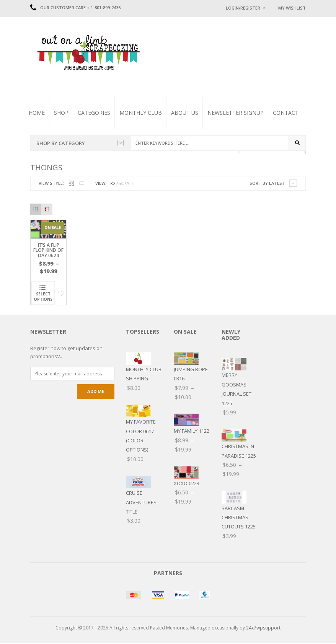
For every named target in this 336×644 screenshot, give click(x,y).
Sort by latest (267, 184)
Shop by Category (80, 143)
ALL (130, 184)
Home (37, 113)
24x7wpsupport (263, 629)
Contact (286, 113)
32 (113, 184)
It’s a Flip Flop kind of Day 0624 (48, 251)
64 (121, 184)
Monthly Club (141, 113)
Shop (61, 113)
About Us (185, 113)
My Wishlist (292, 8)
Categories (94, 113)
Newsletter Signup (236, 113)
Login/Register (243, 8)
